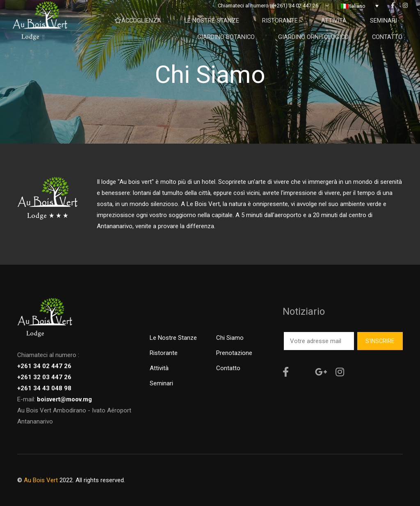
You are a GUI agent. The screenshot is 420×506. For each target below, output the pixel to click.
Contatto (228, 368)
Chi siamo (230, 338)
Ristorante (164, 353)
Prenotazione (234, 353)
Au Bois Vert (41, 480)
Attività (159, 368)
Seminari (161, 383)
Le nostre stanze (173, 338)
